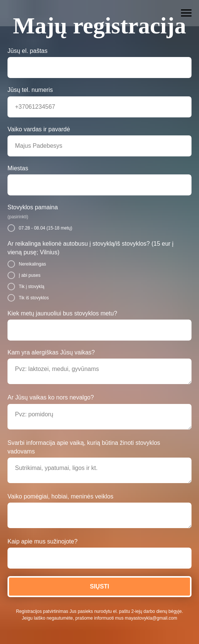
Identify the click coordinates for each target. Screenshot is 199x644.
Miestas (18, 168)
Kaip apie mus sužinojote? (43, 541)
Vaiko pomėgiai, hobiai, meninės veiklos (61, 496)
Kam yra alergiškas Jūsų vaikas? (51, 352)
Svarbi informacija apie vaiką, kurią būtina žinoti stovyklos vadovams (84, 447)
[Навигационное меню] (186, 13)
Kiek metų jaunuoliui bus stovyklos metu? (62, 313)
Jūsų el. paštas (28, 51)
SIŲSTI (100, 586)
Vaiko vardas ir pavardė (39, 129)
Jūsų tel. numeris (30, 90)
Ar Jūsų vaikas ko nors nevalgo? (51, 397)
